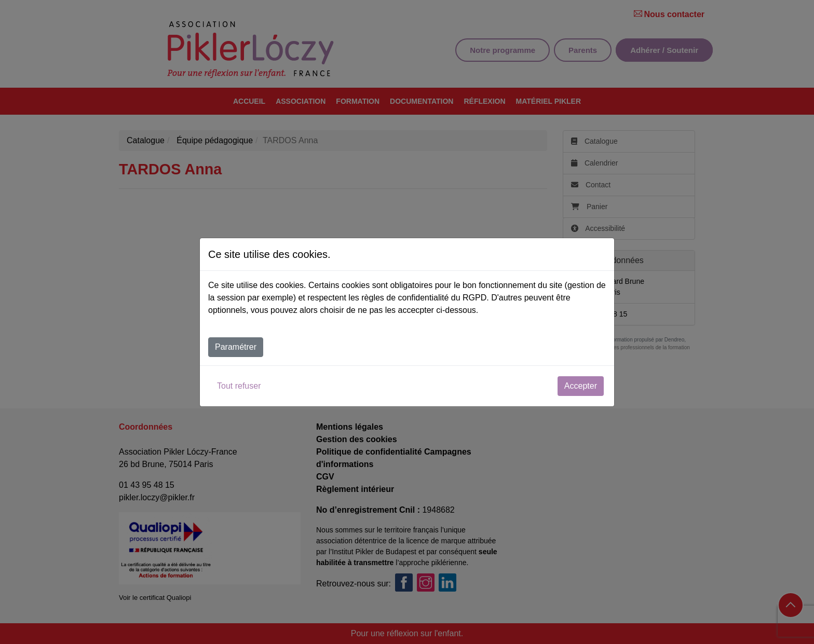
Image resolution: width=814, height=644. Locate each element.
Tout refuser (239, 386)
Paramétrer (236, 347)
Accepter (581, 386)
